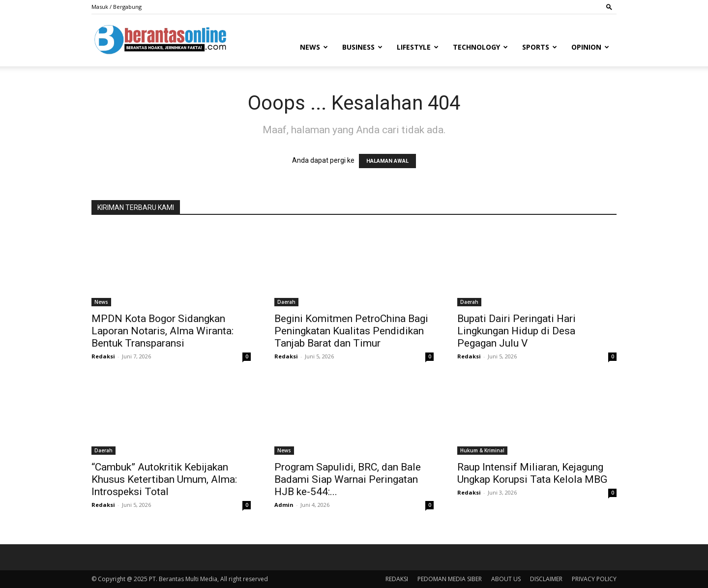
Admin (284, 505)
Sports (540, 47)
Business (362, 47)
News (314, 47)
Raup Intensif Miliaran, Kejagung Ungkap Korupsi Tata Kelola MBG (532, 473)
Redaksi (103, 356)
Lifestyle (418, 47)
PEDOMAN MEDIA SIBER (450, 579)
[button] (609, 7)
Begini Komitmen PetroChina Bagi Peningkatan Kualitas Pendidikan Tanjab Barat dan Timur (351, 331)
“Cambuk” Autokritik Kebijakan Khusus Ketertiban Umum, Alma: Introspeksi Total (164, 479)
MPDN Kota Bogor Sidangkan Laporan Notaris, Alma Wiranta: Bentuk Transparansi (162, 331)
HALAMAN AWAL (387, 161)
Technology (480, 47)
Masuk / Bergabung (117, 7)
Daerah (286, 302)
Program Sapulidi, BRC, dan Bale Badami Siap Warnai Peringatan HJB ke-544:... (348, 479)
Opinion (590, 47)
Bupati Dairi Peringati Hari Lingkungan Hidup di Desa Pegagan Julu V (516, 331)
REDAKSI (397, 579)
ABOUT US (506, 579)
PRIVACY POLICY (594, 579)
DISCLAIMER (546, 579)
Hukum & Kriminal (482, 450)
